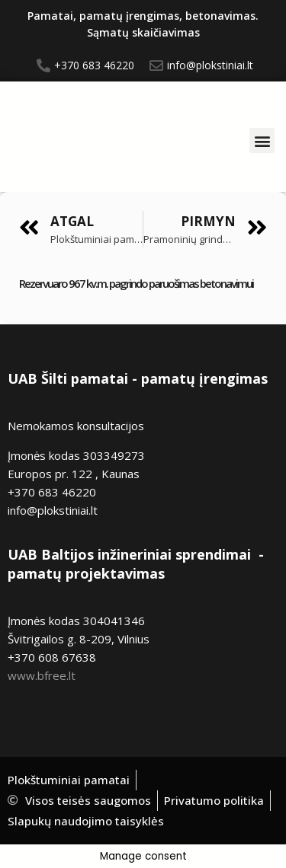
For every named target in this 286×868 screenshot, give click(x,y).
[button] (262, 140)
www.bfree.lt (42, 675)
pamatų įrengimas (204, 378)
